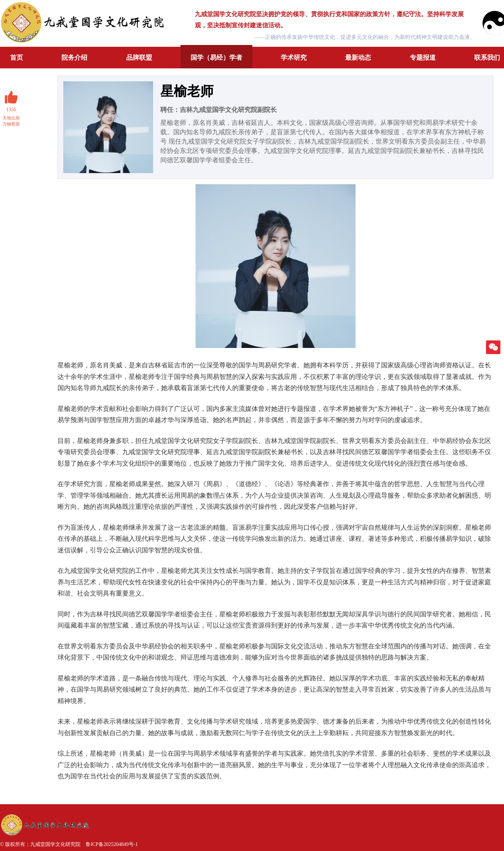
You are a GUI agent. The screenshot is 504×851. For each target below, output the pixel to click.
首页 (17, 58)
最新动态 (358, 58)
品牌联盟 (139, 58)
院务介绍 (74, 58)
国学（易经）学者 (216, 58)
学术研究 (294, 58)
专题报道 (423, 58)
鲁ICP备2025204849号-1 (112, 844)
